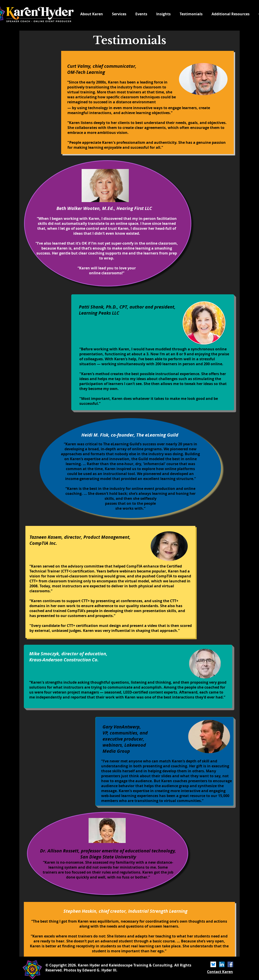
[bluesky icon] (213, 964)
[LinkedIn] (222, 964)
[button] (231, 14)
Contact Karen (220, 972)
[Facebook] (230, 964)
